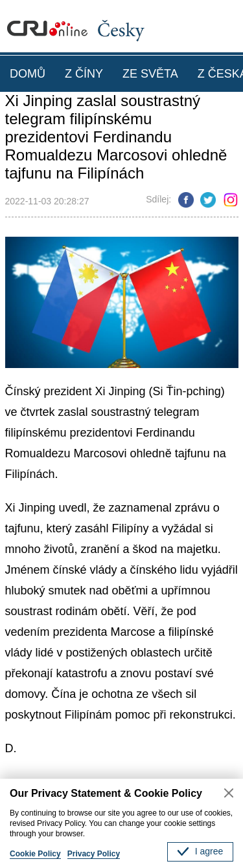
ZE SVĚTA (150, 74)
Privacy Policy (94, 854)
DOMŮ (28, 74)
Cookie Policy (35, 854)
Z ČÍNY (84, 74)
